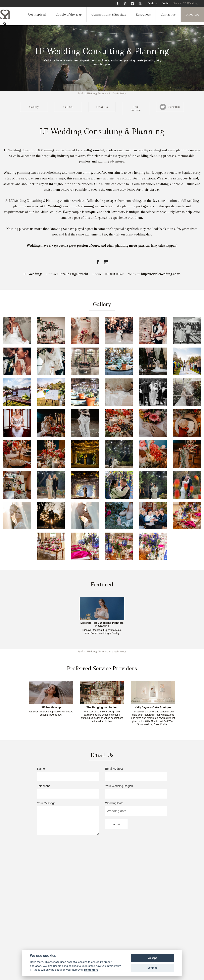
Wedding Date (136, 809)
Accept (153, 958)
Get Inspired (37, 14)
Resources (143, 14)
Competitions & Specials (109, 14)
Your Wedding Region (136, 792)
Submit (116, 824)
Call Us (68, 107)
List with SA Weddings (186, 3)
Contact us (168, 14)
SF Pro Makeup (51, 707)
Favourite (170, 107)
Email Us (102, 107)
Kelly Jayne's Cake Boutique (153, 707)
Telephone (68, 792)
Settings (152, 968)
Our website (136, 108)
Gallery (34, 107)
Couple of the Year (69, 14)
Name (68, 774)
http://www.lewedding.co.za (161, 274)
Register (153, 3)
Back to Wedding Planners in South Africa (102, 93)
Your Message (68, 818)
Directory (192, 14)
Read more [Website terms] (91, 970)
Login (165, 3)
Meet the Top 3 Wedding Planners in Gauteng (102, 624)
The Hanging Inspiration (102, 707)
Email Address (136, 774)
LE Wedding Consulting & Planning (102, 51)
